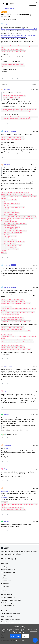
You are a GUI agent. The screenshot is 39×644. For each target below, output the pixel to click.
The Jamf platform (6, 595)
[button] (3, 4)
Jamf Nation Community (8, 572)
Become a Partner (6, 581)
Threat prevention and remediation (11, 619)
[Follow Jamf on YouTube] (9, 559)
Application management (8, 603)
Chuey (6, 488)
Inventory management (8, 606)
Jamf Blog (4, 575)
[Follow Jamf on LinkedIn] (5, 559)
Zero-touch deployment (8, 597)
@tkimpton (4, 498)
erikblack (6, 415)
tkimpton (6, 469)
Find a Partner (5, 584)
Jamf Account (5, 586)
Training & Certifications (8, 570)
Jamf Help (4, 567)
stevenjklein (7, 445)
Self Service (5, 611)
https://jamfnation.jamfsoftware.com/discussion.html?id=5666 (19, 29)
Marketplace (5, 578)
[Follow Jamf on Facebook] (16, 559)
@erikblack (9, 448)
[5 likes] (9, 435)
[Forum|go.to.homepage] (10, 4)
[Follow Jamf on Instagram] (12, 559)
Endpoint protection (7, 616)
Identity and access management (11, 614)
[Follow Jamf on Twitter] (2, 559)
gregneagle (7, 90)
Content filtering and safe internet (11, 622)
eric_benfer (7, 24)
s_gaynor (6, 391)
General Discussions (8, 8)
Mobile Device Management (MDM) (11, 600)
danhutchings (8, 366)
